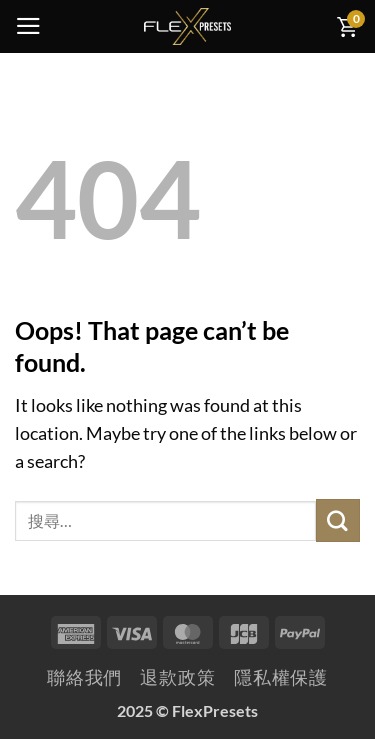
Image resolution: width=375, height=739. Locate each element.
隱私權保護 (281, 677)
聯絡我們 (85, 677)
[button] (28, 26)
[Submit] (338, 520)
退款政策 (178, 677)
